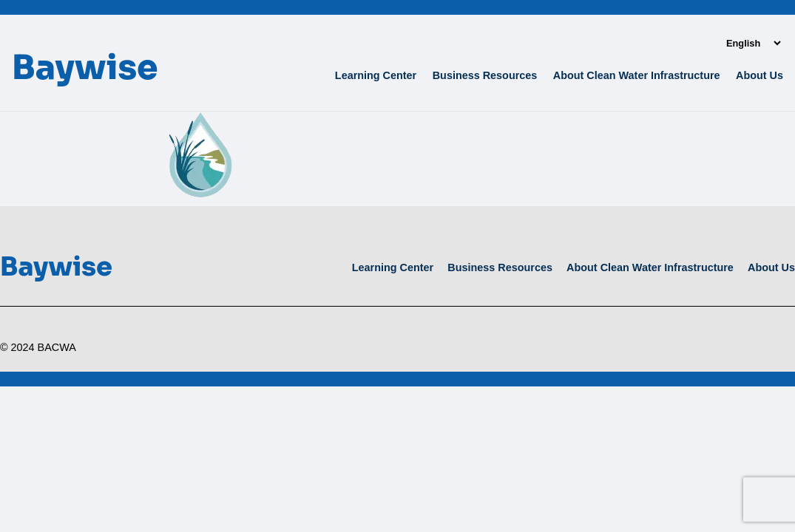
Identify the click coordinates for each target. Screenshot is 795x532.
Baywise (85, 68)
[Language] (753, 43)
